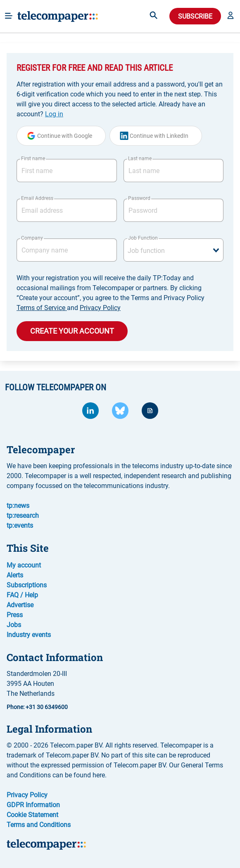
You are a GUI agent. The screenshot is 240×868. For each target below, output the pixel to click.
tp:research (23, 516)
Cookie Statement (32, 815)
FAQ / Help (22, 595)
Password (139, 198)
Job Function (143, 238)
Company (32, 238)
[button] (230, 16)
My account (24, 565)
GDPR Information (33, 805)
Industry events (29, 635)
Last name (140, 159)
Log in (54, 114)
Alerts (15, 575)
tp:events (20, 525)
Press (15, 615)
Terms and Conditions (39, 825)
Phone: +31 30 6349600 (37, 707)
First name (33, 159)
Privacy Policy (100, 308)
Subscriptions (27, 585)
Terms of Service (42, 308)
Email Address (37, 198)
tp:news (18, 506)
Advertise (20, 605)
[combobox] (174, 250)
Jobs (14, 625)
